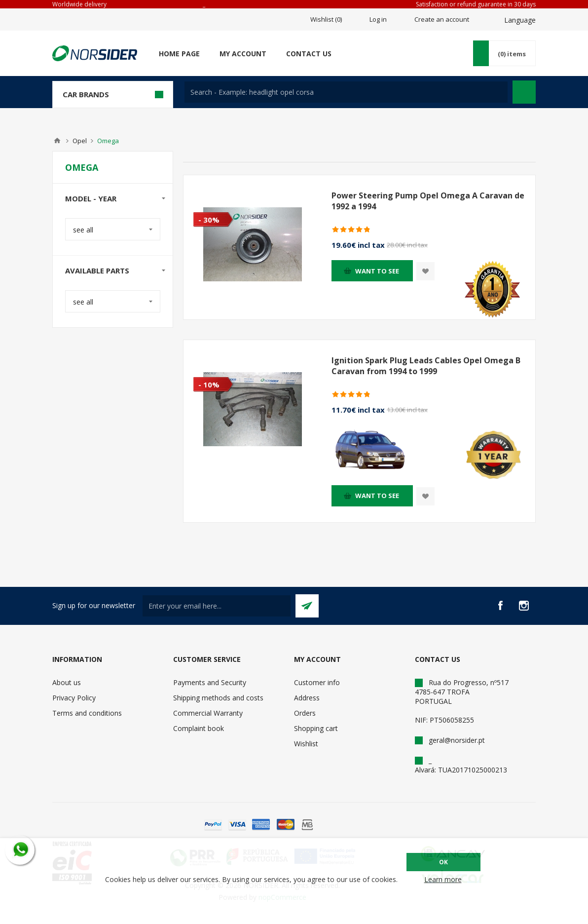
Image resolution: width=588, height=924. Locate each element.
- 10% (209, 385)
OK (443, 862)
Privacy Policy (74, 698)
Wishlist (306, 744)
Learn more (443, 879)
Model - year (91, 198)
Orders (305, 713)
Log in (378, 19)
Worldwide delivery (79, 4)
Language (520, 20)
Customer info (317, 682)
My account (243, 54)
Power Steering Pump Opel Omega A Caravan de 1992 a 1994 (428, 201)
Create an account (442, 19)
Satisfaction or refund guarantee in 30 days (476, 4)
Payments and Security (210, 682)
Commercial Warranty (208, 713)
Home (57, 141)
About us (67, 682)
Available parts (97, 270)
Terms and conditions (87, 713)
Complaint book (199, 728)
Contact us (309, 54)
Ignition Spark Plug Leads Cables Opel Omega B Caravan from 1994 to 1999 (426, 366)
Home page (179, 54)
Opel (80, 141)
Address (307, 698)
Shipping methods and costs (218, 698)
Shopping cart (316, 728)
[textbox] (346, 92)
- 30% (209, 220)
